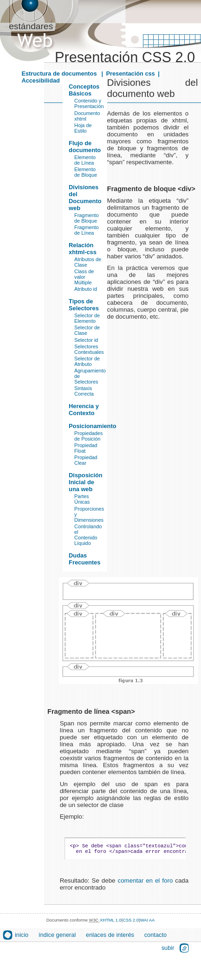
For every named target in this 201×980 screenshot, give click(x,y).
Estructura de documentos (60, 74)
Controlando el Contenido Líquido (88, 535)
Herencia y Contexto (84, 410)
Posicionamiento (92, 426)
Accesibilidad (41, 80)
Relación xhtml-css (83, 249)
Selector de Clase (87, 330)
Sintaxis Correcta (84, 391)
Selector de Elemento (87, 318)
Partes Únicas (82, 499)
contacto (156, 938)
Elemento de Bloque (86, 172)
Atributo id (86, 289)
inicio (22, 938)
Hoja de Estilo (83, 128)
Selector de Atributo (87, 361)
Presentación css (130, 74)
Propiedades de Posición (88, 436)
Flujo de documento (85, 147)
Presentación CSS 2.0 (125, 57)
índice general (57, 938)
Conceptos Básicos (84, 90)
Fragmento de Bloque (87, 218)
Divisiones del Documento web (85, 198)
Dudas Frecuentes (84, 559)
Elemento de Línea (85, 160)
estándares (31, 26)
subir (168, 951)
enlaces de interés (110, 938)
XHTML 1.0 (111, 923)
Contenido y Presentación (89, 103)
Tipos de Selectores (84, 305)
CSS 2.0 (131, 923)
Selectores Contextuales (89, 349)
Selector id (86, 340)
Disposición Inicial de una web (86, 482)
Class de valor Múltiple (84, 277)
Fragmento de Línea (87, 230)
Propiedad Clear (86, 460)
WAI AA (147, 923)
